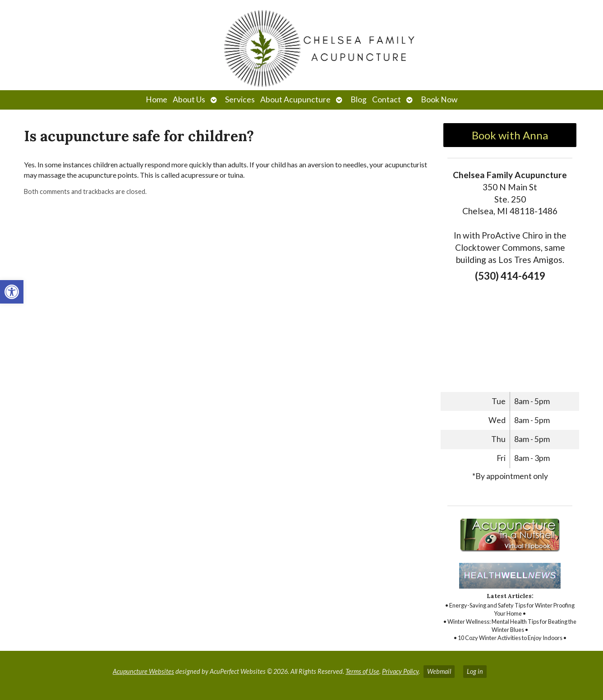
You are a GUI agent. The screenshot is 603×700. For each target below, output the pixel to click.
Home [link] (157, 99)
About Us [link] (189, 99)
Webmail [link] (439, 671)
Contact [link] (387, 99)
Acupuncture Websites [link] (143, 671)
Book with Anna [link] (510, 135)
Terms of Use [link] (362, 671)
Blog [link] (359, 99)
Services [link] (240, 99)
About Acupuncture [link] (295, 99)
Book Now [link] (439, 99)
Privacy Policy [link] (400, 671)
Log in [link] (475, 671)
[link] (12, 292)
